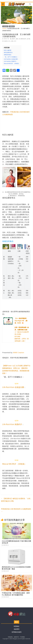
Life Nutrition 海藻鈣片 (12, 424)
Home (4, 28)
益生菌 (28, 39)
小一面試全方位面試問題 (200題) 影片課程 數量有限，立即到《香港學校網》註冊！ (22, 330)
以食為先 (5, 26)
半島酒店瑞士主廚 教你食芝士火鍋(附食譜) (16, 510)
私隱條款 (17, 626)
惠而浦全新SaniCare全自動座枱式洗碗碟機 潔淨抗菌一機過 (16, 568)
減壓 (17, 39)
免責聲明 (17, 629)
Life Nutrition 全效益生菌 (13, 387)
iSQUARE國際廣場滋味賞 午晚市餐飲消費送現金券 (16, 542)
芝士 (9, 41)
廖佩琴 (13, 39)
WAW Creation (19, 353)
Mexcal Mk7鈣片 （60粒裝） (14, 464)
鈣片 (15, 41)
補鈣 (12, 41)
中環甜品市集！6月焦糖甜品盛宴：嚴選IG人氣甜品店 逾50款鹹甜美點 (16, 594)
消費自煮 (12, 26)
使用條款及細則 (17, 632)
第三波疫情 (5, 41)
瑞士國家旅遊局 (22, 39)
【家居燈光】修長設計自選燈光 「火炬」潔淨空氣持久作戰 (16, 500)
